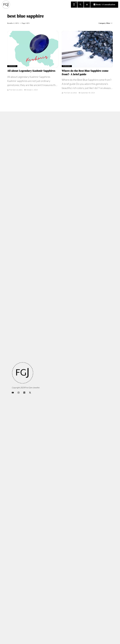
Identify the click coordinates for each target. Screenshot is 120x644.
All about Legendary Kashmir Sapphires (31, 71)
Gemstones (12, 66)
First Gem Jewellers (15, 90)
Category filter (106, 23)
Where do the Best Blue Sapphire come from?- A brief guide (85, 73)
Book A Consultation (104, 4)
